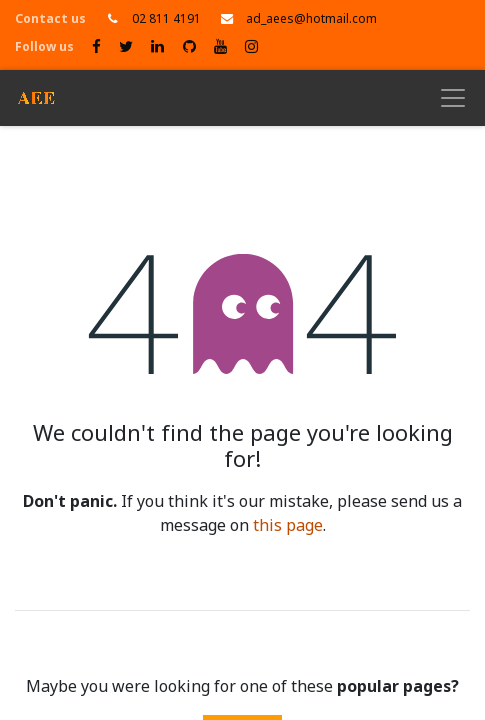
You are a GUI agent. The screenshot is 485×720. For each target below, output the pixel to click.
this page (288, 526)
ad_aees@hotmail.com (311, 19)
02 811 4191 (166, 19)
